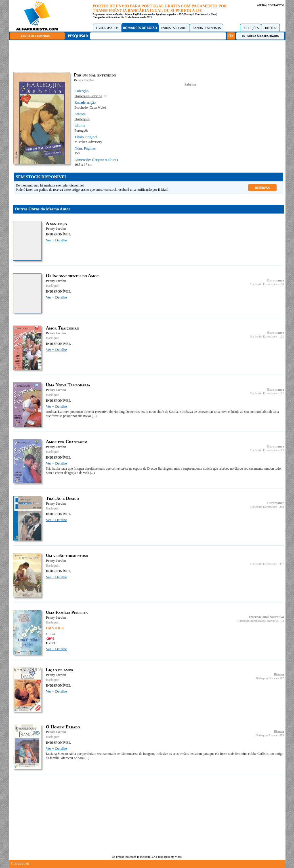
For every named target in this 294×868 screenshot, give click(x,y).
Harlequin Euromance (264, 284)
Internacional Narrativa (267, 617)
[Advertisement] (148, 55)
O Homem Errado (63, 727)
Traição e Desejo (63, 498)
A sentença (57, 223)
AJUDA (261, 5)
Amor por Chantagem (67, 442)
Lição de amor (60, 670)
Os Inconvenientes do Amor (73, 276)
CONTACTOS (276, 5)
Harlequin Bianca (266, 678)
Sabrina (190, 84)
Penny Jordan (84, 80)
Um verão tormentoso (67, 555)
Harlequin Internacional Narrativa (258, 621)
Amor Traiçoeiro (63, 328)
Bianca (279, 674)
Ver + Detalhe (56, 240)
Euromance (275, 280)
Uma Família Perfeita (67, 612)
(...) (94, 416)
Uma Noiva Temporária (68, 385)
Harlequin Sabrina (88, 96)
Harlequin (82, 119)
